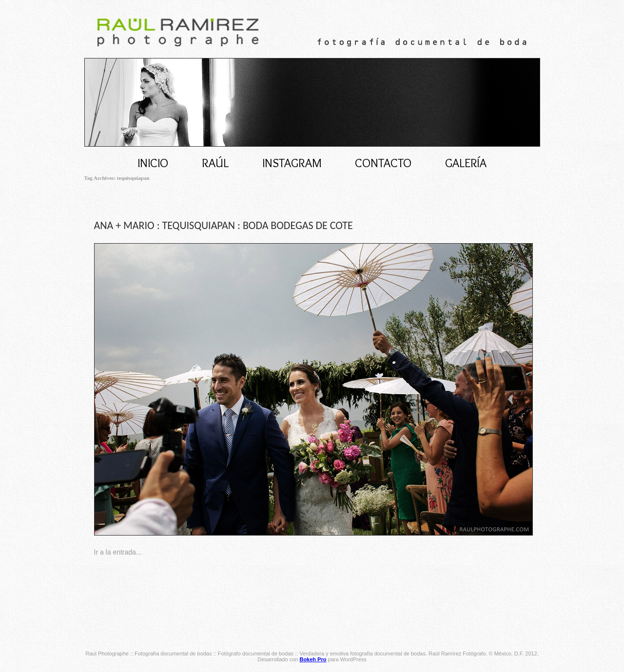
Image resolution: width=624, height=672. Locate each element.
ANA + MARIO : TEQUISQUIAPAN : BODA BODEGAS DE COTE (224, 225)
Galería (466, 163)
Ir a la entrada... (118, 552)
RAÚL (215, 163)
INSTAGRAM (292, 163)
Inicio (153, 163)
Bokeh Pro (313, 659)
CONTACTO (383, 163)
